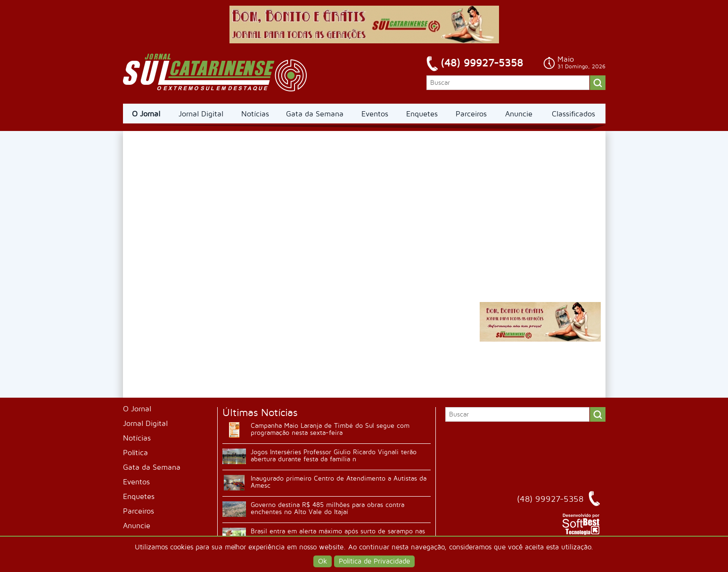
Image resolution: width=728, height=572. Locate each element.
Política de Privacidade (374, 561)
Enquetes (422, 114)
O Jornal (146, 114)
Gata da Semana (315, 114)
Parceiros (471, 114)
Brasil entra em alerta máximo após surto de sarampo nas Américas (338, 535)
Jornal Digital (201, 114)
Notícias (255, 114)
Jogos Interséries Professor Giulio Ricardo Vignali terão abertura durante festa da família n (334, 456)
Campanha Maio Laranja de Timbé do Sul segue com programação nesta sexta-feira (330, 429)
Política (135, 453)
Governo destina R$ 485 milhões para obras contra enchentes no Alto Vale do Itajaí (327, 508)
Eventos (375, 114)
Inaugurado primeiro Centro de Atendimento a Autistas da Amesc (339, 482)
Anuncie (519, 114)
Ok (323, 561)
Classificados (573, 114)
